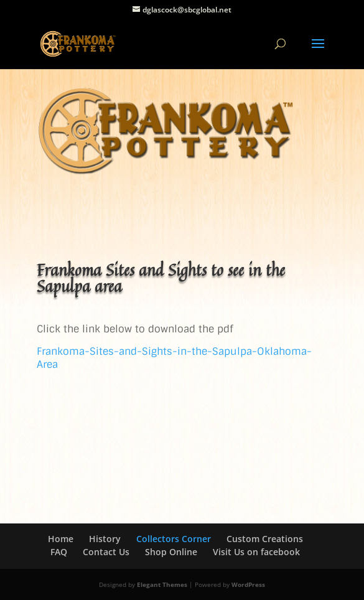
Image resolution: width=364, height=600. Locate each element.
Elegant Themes (162, 584)
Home (61, 539)
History (105, 539)
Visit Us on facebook (256, 552)
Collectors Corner (174, 539)
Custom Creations (265, 539)
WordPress (248, 584)
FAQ (59, 552)
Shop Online (171, 552)
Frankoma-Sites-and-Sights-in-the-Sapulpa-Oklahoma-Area (174, 358)
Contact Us (106, 552)
